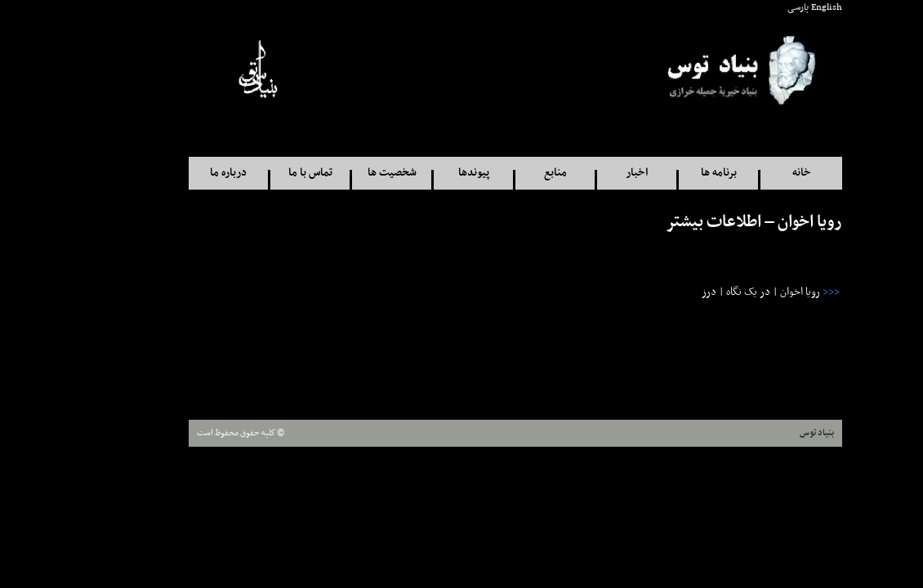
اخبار (583, 173)
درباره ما (174, 173)
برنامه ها (665, 173)
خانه (748, 173)
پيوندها (420, 173)
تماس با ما (256, 173)
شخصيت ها (338, 173)
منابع (502, 173)
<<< (777, 292)
